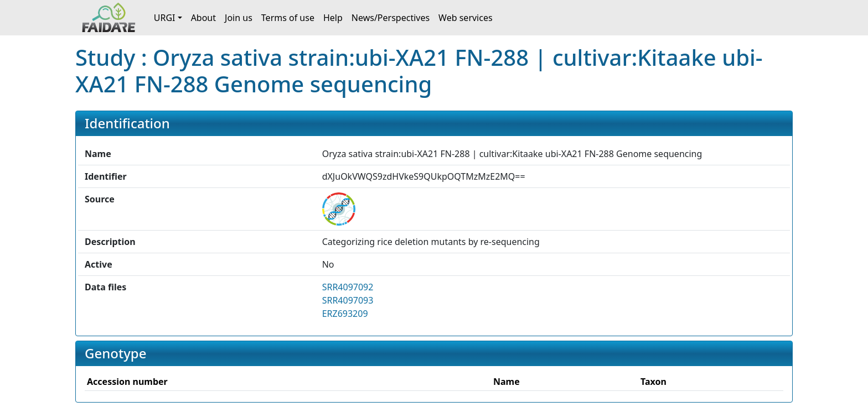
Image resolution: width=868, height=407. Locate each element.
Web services (466, 18)
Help (333, 18)
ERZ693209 (345, 314)
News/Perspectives (391, 18)
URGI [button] (165, 18)
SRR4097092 (348, 287)
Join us (239, 18)
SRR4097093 (348, 300)
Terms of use (288, 18)
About (203, 18)
